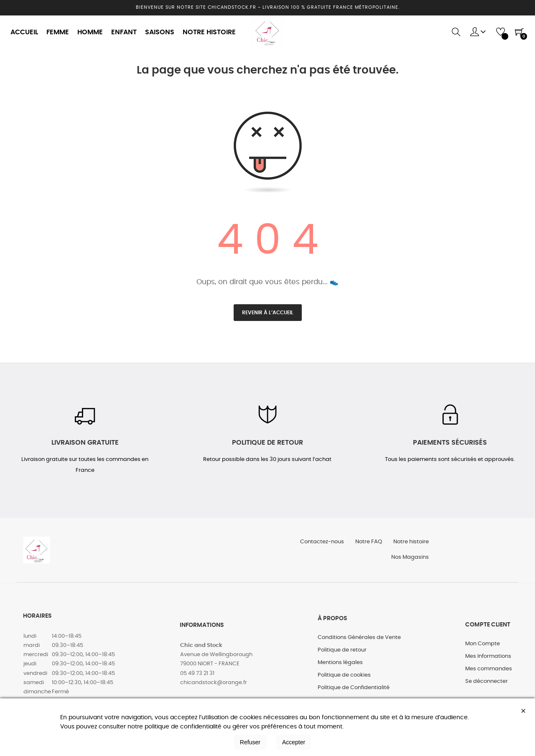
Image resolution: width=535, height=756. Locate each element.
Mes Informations (488, 660)
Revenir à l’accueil (268, 313)
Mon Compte (483, 647)
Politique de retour (342, 653)
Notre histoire (411, 543)
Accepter (294, 742)
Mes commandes (489, 672)
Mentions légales (340, 666)
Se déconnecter (487, 685)
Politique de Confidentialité (354, 691)
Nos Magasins (410, 560)
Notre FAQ (367, 543)
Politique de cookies (344, 678)
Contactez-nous (319, 543)
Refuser (250, 742)
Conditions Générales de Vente (359, 641)
